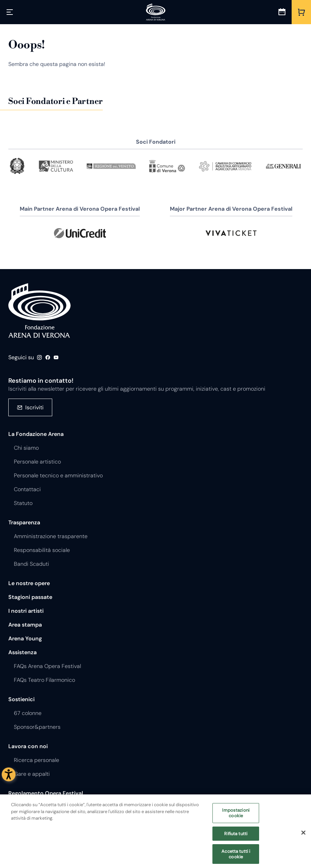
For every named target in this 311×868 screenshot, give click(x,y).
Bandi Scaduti (31, 564)
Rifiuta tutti (236, 836)
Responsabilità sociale (42, 550)
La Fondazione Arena (36, 434)
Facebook (48, 357)
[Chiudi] (303, 836)
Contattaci (27, 489)
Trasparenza (24, 522)
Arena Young (25, 638)
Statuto (23, 503)
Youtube (56, 357)
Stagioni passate (30, 597)
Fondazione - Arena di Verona (39, 311)
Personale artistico (37, 462)
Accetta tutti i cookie (236, 857)
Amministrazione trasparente (51, 536)
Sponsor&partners (37, 727)
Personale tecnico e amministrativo (58, 475)
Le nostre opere (29, 583)
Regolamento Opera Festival (46, 793)
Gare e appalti (32, 774)
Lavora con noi (28, 746)
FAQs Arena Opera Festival (47, 666)
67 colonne (28, 713)
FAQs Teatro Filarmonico (44, 680)
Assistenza (22, 652)
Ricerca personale (36, 760)
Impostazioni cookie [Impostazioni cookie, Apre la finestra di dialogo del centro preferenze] (236, 816)
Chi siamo (26, 448)
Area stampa (25, 625)
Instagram (39, 357)
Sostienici (21, 699)
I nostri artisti (26, 611)
